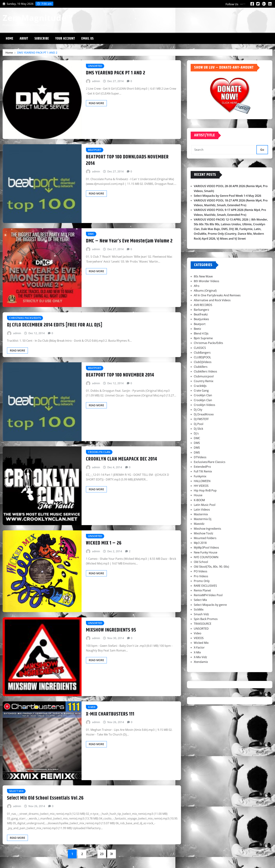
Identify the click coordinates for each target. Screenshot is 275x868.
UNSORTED (201, 629)
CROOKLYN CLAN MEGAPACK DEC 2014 (122, 459)
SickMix (199, 609)
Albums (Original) (205, 291)
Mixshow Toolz (204, 533)
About (24, 39)
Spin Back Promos (206, 619)
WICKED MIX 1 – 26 (104, 543)
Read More (96, 103)
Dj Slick (198, 429)
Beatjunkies (201, 319)
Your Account (65, 39)
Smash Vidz (201, 614)
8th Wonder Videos (207, 281)
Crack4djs (200, 386)
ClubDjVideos (203, 362)
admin (96, 81)
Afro (197, 286)
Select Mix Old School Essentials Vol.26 (45, 798)
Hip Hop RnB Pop (205, 490)
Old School (201, 562)
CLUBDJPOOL (202, 357)
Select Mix (200, 600)
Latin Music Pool (205, 505)
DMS (197, 443)
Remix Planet (202, 590)
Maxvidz (199, 524)
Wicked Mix (201, 643)
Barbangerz (202, 310)
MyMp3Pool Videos (206, 548)
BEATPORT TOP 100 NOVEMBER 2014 (120, 375)
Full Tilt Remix (203, 471)
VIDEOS (199, 638)
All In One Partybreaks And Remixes (217, 295)
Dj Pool (199, 424)
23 (102, 854)
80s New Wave (203, 276)
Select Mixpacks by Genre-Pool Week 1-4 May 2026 (227, 196)
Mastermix (201, 514)
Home (10, 39)
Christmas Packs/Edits (208, 343)
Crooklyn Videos (204, 405)
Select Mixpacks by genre (210, 605)
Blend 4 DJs (201, 333)
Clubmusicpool (204, 376)
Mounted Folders (205, 538)
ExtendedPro (202, 467)
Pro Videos (201, 576)
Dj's (196, 433)
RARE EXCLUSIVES (205, 586)
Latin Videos (202, 510)
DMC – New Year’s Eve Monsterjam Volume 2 (129, 241)
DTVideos (200, 457)
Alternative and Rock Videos (212, 300)
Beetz (197, 329)
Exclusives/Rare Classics (210, 462)
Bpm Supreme (203, 338)
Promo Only (202, 581)
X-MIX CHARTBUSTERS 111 (110, 714)
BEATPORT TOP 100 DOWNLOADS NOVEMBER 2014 (127, 160)
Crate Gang (201, 391)
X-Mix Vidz (200, 657)
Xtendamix (201, 662)
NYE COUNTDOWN (206, 557)
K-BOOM (199, 500)
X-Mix (197, 652)
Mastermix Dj (203, 519)
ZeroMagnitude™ (38, 18)
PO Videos (201, 571)
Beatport (200, 324)
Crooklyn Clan (203, 395)
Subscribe (42, 39)
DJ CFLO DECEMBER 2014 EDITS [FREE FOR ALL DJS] (55, 325)
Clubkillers (201, 367)
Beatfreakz (201, 314)
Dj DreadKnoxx (204, 414)
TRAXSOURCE (203, 624)
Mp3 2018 (200, 543)
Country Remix (204, 381)
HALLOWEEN (202, 481)
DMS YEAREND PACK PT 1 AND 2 (37, 53)
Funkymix (200, 476)
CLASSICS (200, 348)
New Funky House (206, 552)
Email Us (88, 39)
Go (262, 150)
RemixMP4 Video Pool (208, 595)
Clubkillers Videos (205, 371)
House (198, 495)
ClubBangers (202, 353)
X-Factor (199, 647)
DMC (197, 438)
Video (198, 633)
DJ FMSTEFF (201, 419)
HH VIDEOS (201, 486)
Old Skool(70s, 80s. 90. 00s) (211, 567)
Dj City (198, 410)
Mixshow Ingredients (207, 529)
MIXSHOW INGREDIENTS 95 (111, 630)
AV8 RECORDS (203, 305)
